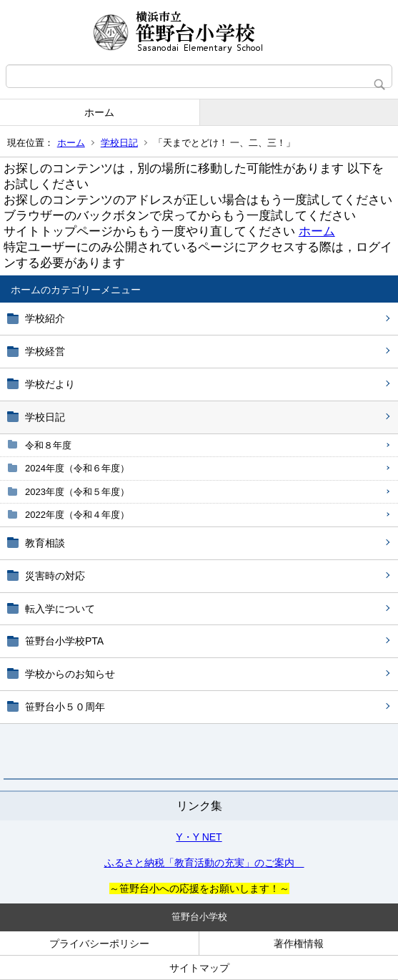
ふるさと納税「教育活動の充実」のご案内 (204, 863)
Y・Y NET (199, 837)
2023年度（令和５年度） (77, 492)
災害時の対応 (55, 576)
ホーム (99, 112)
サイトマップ (199, 968)
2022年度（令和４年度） (77, 515)
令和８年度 (48, 445)
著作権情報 (299, 944)
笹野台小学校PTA (64, 641)
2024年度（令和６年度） (77, 468)
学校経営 (45, 351)
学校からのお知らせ (70, 674)
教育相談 (45, 543)
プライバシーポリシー (99, 944)
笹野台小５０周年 (65, 707)
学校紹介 (45, 318)
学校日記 (119, 143)
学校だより (50, 384)
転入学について (60, 609)
